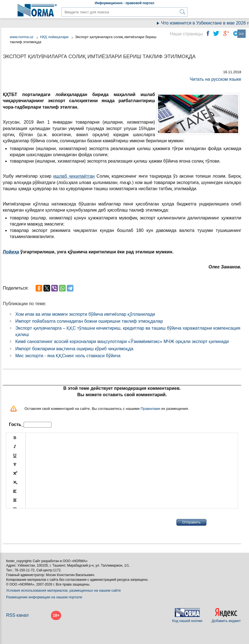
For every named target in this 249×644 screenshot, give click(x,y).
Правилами (150, 409)
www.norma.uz (22, 37)
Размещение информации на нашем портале (44, 597)
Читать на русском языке (215, 79)
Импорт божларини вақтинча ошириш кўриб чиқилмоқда (74, 349)
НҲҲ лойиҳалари (54, 37)
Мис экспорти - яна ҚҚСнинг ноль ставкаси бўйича (68, 356)
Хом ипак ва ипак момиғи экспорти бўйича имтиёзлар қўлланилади (85, 314)
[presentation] (48, 522)
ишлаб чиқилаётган (74, 176)
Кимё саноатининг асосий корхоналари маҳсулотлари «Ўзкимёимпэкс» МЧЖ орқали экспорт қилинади (122, 341)
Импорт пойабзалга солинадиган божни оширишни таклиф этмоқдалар (89, 321)
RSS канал (17, 615)
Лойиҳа (11, 252)
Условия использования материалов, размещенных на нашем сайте (63, 590)
